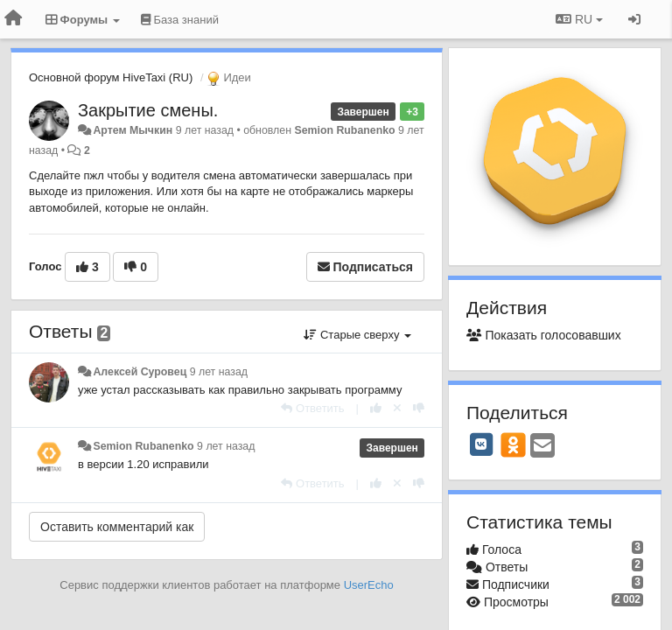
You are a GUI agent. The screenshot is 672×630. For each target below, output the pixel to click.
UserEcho (369, 585)
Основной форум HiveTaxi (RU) (111, 77)
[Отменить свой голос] (397, 408)
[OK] (513, 444)
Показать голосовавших (544, 335)
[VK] (481, 444)
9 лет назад (219, 372)
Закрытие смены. (148, 110)
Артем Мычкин (133, 130)
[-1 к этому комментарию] (419, 408)
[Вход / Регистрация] (634, 19)
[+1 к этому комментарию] (376, 408)
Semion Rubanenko (344, 130)
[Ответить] (312, 408)
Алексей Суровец (140, 372)
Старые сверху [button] (357, 335)
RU (579, 19)
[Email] (542, 447)
